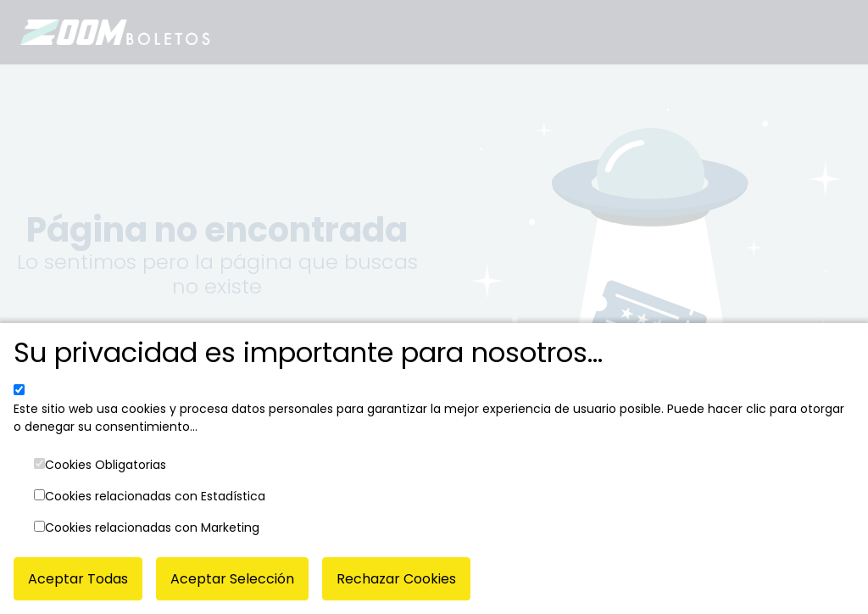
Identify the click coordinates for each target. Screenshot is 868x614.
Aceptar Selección (232, 579)
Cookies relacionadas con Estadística (155, 496)
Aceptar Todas (78, 579)
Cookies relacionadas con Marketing (152, 527)
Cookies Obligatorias (106, 465)
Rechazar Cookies (396, 579)
